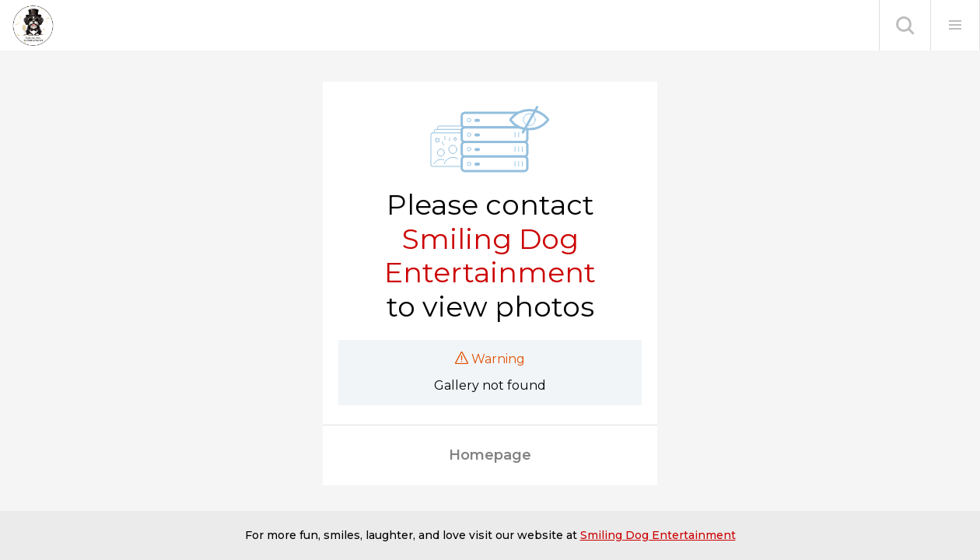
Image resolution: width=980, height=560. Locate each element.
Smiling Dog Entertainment (490, 256)
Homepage (490, 455)
